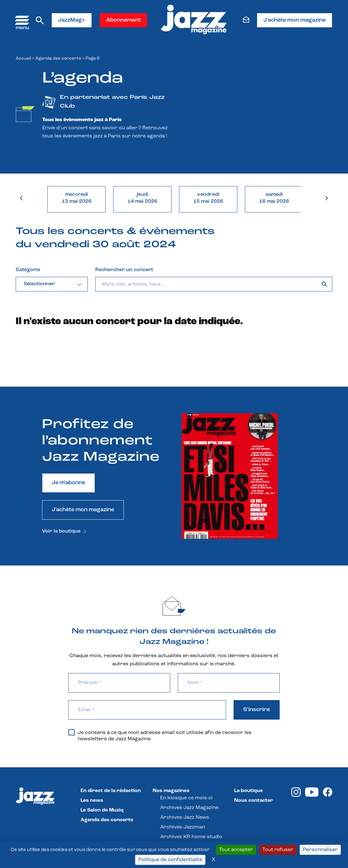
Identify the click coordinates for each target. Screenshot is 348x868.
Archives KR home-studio (191, 837)
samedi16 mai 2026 (274, 198)
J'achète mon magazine (295, 20)
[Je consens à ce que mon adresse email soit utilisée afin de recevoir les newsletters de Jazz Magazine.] (71, 732)
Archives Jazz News (185, 817)
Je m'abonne (69, 483)
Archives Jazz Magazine (189, 808)
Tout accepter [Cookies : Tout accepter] (236, 850)
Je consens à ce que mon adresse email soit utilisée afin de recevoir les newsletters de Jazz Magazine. (160, 736)
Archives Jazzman (183, 827)
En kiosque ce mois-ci (186, 798)
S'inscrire (257, 710)
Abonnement (123, 20)
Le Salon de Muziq (102, 810)
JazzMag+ (72, 20)
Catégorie (28, 270)
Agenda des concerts (58, 59)
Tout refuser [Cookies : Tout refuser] (278, 850)
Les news (92, 801)
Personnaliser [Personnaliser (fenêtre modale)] (320, 850)
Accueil (23, 59)
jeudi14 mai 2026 (142, 198)
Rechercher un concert (124, 270)
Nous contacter (254, 801)
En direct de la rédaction (111, 791)
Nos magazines (171, 791)
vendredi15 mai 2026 (208, 198)
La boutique (248, 791)
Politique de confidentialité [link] (170, 860)
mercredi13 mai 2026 (77, 198)
